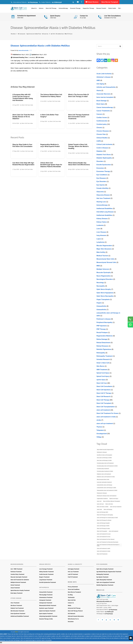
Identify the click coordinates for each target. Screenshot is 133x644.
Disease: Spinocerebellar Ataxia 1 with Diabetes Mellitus (40, 46)
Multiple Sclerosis (103, 269)
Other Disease (16, 598)
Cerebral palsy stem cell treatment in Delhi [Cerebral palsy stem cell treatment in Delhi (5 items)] (107, 466)
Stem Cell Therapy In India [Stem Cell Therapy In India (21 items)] (103, 528)
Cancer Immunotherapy (105, 107)
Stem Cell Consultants (104, 386)
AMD (98, 80)
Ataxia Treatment (15, 588)
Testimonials (71, 597)
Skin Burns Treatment (16, 606)
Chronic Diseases (103, 131)
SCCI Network (72, 614)
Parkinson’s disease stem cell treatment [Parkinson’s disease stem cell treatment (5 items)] (107, 496)
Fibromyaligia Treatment (46, 595)
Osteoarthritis (101, 306)
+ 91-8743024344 (113, 610)
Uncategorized (102, 434)
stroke (99, 420)
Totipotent (100, 430)
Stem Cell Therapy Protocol (75, 611)
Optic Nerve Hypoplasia (105, 293)
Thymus (99, 427)
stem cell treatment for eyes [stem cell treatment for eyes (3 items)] (104, 534)
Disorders (100, 161)
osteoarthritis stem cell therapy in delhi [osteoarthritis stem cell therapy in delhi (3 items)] (106, 488)
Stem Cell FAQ (72, 600)
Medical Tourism (102, 256)
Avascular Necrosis (103, 94)
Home (13, 34)
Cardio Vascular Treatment (46, 574)
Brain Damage (102, 101)
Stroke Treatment (15, 585)
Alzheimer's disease (104, 77)
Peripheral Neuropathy (104, 322)
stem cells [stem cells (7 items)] (99, 509)
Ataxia (99, 91)
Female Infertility (102, 188)
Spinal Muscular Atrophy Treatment (20, 590)
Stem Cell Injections (104, 390)
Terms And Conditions (74, 589)
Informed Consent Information (76, 616)
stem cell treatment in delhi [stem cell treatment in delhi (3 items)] (104, 548)
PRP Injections (102, 326)
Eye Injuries (101, 185)
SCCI (17, 632)
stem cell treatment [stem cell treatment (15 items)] (113, 531)
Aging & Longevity (75, 564)
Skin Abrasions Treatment (17, 611)
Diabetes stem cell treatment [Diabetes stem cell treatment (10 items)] (104, 474)
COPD (99, 141)
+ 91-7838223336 (109, 612)
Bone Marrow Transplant (74, 592)
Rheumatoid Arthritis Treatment (48, 606)
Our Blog (70, 595)
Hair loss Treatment (103, 198)
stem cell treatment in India (106, 417)
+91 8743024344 (33, 2)
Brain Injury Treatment (17, 593)
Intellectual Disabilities (105, 208)
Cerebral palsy (102, 124)
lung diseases (101, 235)
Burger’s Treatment (44, 577)
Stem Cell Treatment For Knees (107, 413)
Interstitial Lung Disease (105, 212)
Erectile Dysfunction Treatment (48, 582)
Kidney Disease (102, 219)
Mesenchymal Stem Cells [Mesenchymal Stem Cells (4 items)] (103, 479)
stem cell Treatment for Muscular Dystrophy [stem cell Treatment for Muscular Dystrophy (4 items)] (108, 542)
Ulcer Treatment (15, 603)
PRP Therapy (101, 329)
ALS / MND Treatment (16, 569)
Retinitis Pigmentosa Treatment (105, 585)
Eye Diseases (101, 178)
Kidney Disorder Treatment (46, 572)
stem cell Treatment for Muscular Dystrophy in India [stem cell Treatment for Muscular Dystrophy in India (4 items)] (108, 545)
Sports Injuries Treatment (46, 614)
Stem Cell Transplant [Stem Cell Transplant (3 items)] (102, 531)
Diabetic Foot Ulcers (104, 155)
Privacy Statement (73, 587)
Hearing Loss (101, 202)
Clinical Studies (102, 138)
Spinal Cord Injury (103, 373)
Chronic (99, 128)
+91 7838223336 (57, 2)
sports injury (101, 380)
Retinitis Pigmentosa (104, 349)
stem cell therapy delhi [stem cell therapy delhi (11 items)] (102, 512)
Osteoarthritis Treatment (46, 592)
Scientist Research (103, 359)
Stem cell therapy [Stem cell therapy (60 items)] (108, 509)
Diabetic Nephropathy (104, 158)
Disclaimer (71, 622)
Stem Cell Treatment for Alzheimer (20, 580)
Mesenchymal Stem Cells (105, 259)
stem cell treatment (103, 410)
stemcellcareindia (23, 51)
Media (70, 606)
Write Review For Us (73, 619)
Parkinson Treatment (16, 572)
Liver (98, 229)
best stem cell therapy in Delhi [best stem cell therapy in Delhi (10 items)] (104, 458)
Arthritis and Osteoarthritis (106, 87)
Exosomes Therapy (103, 171)
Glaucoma (100, 192)
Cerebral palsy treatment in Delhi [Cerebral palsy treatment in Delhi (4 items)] (105, 471)
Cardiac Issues (102, 117)
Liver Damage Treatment (46, 569)
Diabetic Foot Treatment (17, 608)
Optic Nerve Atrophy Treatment (105, 569)
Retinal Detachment (103, 343)
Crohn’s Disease (102, 148)
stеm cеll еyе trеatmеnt (105, 423)
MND (98, 266)
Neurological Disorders (105, 279)
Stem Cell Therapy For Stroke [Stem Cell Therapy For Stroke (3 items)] (104, 520)
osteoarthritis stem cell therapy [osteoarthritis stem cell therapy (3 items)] (105, 485)
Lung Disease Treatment (46, 580)
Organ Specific (45, 564)
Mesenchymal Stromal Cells (106, 262)
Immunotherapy (102, 205)
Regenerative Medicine (105, 336)
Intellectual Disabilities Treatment (20, 616)
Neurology (100, 283)
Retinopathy (101, 353)
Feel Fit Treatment (73, 577)
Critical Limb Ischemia (104, 144)
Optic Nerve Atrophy (104, 289)
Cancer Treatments (103, 111)
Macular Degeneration (104, 246)
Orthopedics (44, 587)
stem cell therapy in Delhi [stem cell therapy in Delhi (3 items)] (103, 526)
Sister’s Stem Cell (103, 363)
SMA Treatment (102, 370)
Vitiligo (99, 437)
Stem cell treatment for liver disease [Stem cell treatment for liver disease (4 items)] (106, 539)
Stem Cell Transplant (104, 403)
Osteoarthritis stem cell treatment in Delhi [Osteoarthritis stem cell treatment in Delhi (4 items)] (107, 490)
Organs (99, 303)
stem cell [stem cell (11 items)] (99, 501)
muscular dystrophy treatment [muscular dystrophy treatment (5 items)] (104, 482)
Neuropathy (101, 286)
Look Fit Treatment (73, 574)
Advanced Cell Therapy (74, 608)
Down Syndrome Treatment (18, 614)
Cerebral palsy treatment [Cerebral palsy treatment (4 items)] (103, 469)
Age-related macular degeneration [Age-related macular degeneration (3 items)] (105, 450)
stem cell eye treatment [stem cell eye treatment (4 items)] (116, 507)
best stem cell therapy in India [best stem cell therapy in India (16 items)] (104, 460)
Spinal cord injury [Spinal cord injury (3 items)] (114, 499)
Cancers (99, 114)
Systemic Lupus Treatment (46, 608)
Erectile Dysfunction (104, 165)
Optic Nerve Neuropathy (105, 296)
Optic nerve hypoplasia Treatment (106, 582)
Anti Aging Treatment (74, 569)
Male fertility (101, 252)
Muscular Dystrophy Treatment (19, 577)
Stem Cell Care (102, 383)
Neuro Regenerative (103, 276)
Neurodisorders (17, 564)
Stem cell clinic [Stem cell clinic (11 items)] (109, 504)
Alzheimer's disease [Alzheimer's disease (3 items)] (102, 452)
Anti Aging (100, 84)
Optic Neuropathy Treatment (104, 580)
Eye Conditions (102, 175)
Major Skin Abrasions (104, 249)
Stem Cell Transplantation (106, 407)
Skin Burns (100, 366)
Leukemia (100, 225)
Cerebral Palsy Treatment (17, 574)
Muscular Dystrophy (104, 272)
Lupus (99, 239)
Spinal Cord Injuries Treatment (47, 611)
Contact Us (71, 603)
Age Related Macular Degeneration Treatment (109, 572)
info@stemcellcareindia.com (104, 601)
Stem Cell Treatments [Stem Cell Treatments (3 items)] (102, 554)
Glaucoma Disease (103, 195)
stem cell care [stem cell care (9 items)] (100, 504)
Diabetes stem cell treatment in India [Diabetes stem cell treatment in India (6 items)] (106, 477)
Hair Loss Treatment (73, 572)
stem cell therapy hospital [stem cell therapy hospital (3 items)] (103, 523)
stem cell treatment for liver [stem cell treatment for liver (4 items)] (104, 537)
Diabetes (100, 151)
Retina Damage (102, 339)
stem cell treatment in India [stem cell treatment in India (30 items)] (104, 551)
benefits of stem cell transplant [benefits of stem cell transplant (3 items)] (104, 455)
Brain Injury (101, 104)
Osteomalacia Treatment (46, 597)
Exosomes (100, 168)
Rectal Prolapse (102, 332)
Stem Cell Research (103, 397)
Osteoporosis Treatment (46, 603)
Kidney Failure (102, 222)
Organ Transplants (103, 299)
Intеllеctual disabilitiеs (104, 215)
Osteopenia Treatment (45, 600)
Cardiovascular (102, 121)
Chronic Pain (101, 134)
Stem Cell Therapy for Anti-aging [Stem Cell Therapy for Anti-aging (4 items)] (105, 515)
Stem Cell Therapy (103, 400)
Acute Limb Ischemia (104, 74)
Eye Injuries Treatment (102, 577)
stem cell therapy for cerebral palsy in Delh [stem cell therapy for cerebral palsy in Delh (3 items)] (107, 518)
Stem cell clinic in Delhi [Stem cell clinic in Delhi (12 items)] (103, 507)
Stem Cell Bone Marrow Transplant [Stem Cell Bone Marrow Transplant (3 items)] (112, 501)
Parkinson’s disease (104, 319)
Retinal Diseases (102, 346)
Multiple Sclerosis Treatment (18, 582)
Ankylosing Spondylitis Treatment (48, 616)
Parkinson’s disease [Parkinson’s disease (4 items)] (102, 493)
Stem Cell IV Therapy (104, 393)
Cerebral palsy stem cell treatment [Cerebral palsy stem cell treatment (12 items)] (105, 463)
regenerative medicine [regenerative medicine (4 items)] (102, 499)
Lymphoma (100, 242)
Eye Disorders (102, 182)
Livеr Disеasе (101, 232)
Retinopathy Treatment (105, 356)
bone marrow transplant (105, 97)
